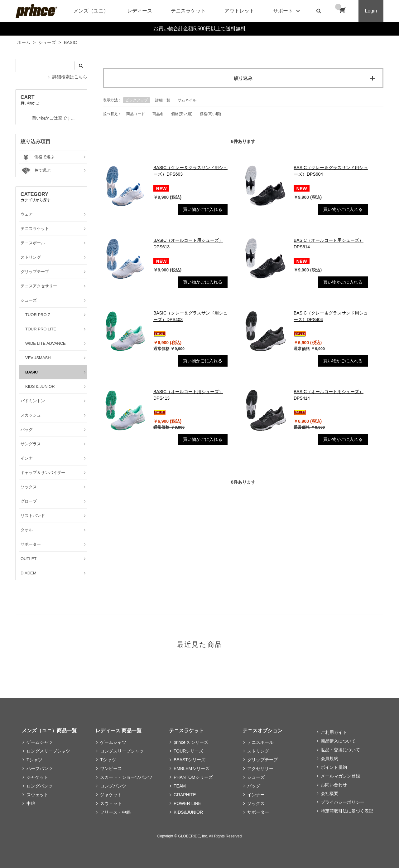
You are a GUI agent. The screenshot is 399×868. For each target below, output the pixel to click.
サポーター (258, 812)
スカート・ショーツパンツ (126, 777)
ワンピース (111, 768)
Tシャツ (34, 760)
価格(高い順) (210, 114)
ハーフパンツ (40, 768)
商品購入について (338, 741)
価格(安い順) (182, 114)
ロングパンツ (40, 786)
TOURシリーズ (188, 751)
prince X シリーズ (191, 742)
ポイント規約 (334, 767)
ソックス (256, 803)
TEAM (180, 786)
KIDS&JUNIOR (188, 812)
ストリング (258, 751)
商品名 (158, 114)
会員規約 (329, 758)
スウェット (37, 795)
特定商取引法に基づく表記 (347, 811)
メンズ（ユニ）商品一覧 (49, 731)
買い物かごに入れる (203, 209)
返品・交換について (340, 750)
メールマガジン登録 (340, 776)
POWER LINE (187, 803)
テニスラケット (188, 11)
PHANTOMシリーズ (193, 777)
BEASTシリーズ (190, 760)
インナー (256, 795)
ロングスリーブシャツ (48, 751)
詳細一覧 (163, 100)
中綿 (31, 803)
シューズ (256, 777)
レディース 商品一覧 (118, 731)
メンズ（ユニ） (91, 11)
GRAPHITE (185, 795)
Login (371, 11)
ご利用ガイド (334, 732)
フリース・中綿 (115, 812)
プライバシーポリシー (343, 802)
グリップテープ (262, 760)
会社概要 (329, 793)
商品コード (136, 114)
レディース (140, 11)
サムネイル (187, 100)
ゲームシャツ (40, 742)
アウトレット (239, 11)
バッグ (254, 786)
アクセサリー (260, 768)
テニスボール (260, 742)
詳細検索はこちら (70, 77)
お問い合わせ (334, 785)
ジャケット (37, 777)
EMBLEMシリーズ (192, 768)
